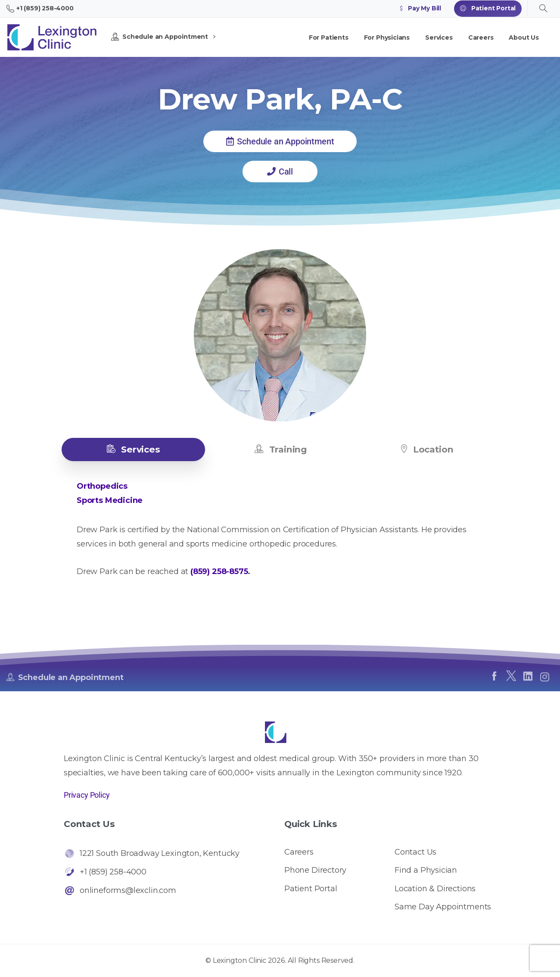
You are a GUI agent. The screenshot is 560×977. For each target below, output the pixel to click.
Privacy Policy (87, 795)
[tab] (133, 449)
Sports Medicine (110, 500)
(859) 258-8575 (219, 571)
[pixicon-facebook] (494, 680)
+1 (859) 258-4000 (40, 9)
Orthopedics (102, 486)
